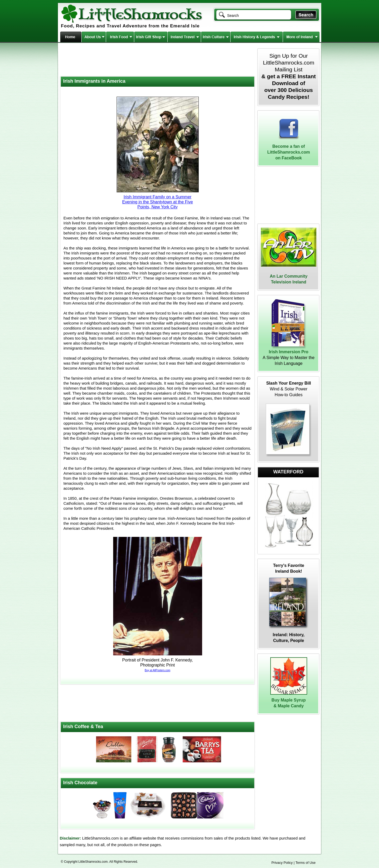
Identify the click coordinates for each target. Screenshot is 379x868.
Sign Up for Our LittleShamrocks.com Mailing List (289, 76)
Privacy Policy (282, 863)
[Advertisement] (157, 60)
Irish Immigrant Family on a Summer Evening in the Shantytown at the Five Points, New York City (158, 202)
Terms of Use (305, 863)
